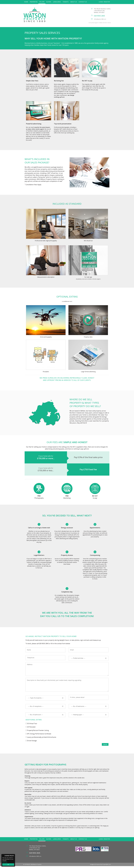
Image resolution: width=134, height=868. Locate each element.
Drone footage (32, 743)
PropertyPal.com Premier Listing (38, 732)
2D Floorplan (31, 729)
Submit (105, 746)
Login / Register (104, 2)
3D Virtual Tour (32, 725)
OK (8, 865)
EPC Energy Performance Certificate (39, 736)
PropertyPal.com (107, 866)
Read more (5, 862)
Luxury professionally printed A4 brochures (42, 739)
